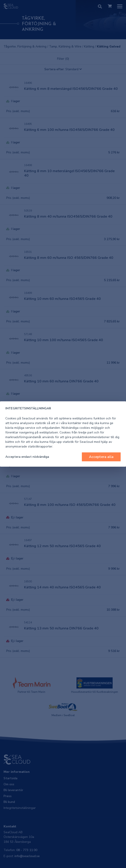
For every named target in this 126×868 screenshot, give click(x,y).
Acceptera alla (101, 457)
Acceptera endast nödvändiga (27, 457)
